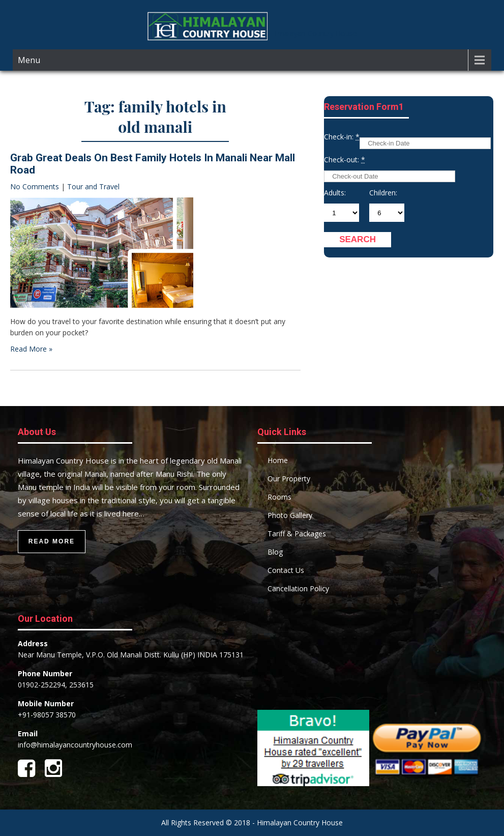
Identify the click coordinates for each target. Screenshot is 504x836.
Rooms (279, 497)
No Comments (35, 186)
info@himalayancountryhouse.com (75, 745)
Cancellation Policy (298, 588)
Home (278, 460)
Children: (383, 193)
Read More (52, 541)
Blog (275, 552)
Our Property (289, 479)
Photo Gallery (290, 515)
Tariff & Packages (297, 534)
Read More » (31, 349)
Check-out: (345, 160)
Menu (29, 60)
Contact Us (286, 570)
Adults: (335, 193)
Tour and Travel (93, 186)
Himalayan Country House (314, 33)
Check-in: (342, 137)
